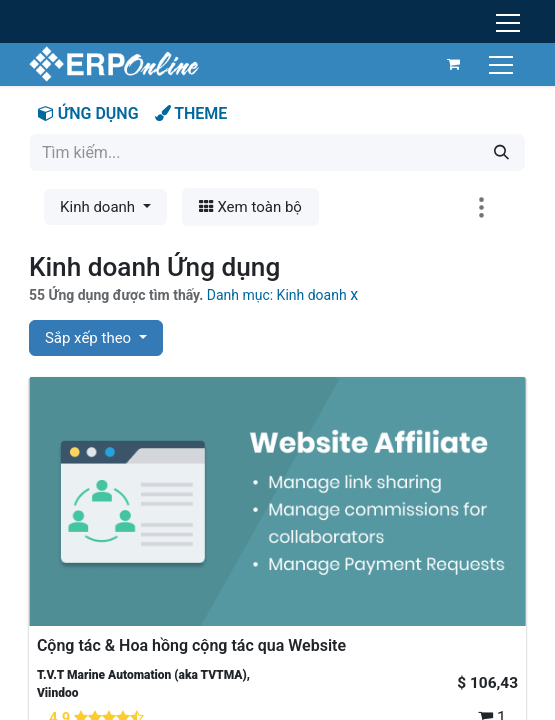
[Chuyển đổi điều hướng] (502, 63)
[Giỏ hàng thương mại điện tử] (453, 64)
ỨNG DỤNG (88, 113)
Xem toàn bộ (250, 207)
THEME (191, 113)
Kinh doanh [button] (99, 207)
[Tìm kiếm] (501, 152)
